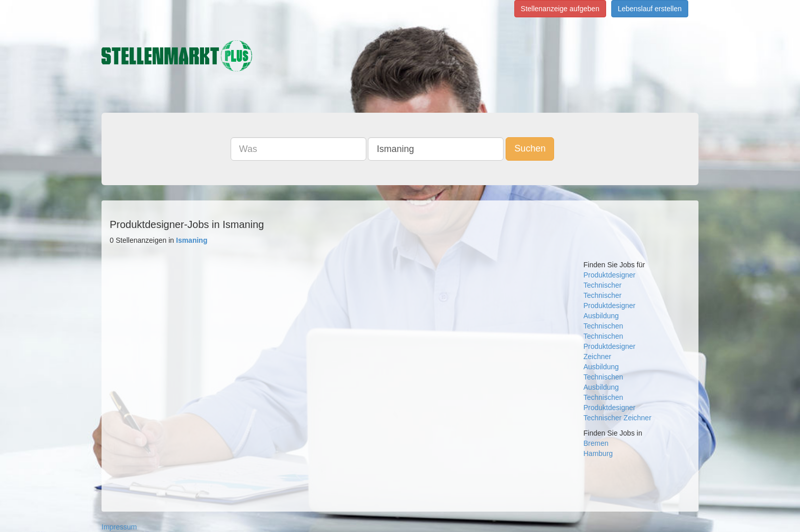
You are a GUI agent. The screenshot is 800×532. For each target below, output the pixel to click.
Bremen (596, 443)
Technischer (603, 285)
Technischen (604, 326)
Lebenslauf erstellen (650, 9)
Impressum (119, 527)
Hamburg (598, 453)
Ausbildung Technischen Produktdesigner (610, 397)
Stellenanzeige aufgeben (560, 9)
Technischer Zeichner (618, 418)
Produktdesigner (610, 275)
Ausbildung (601, 316)
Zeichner (597, 357)
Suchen (530, 148)
